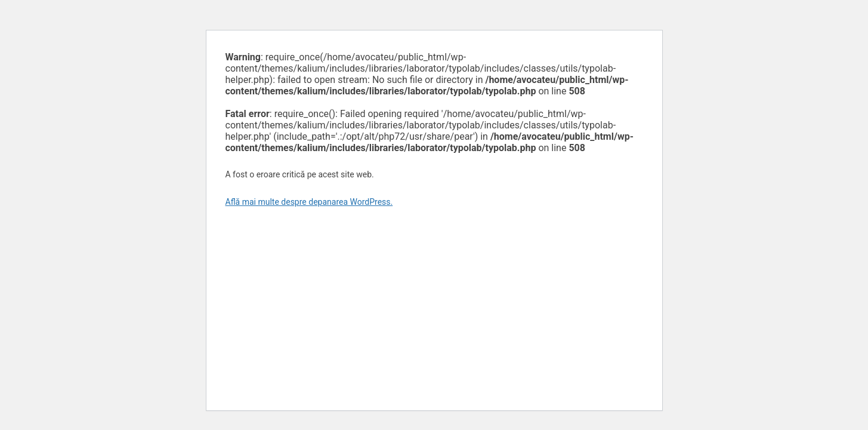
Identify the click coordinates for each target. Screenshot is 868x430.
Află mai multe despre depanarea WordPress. (309, 202)
